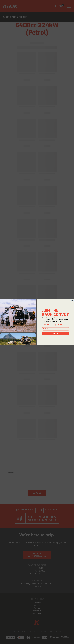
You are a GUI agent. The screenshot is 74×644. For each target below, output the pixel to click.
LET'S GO (56, 333)
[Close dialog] (72, 300)
